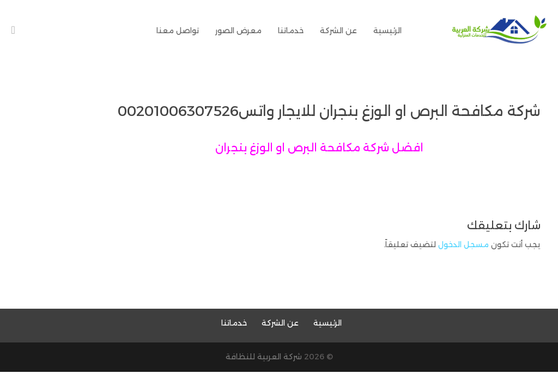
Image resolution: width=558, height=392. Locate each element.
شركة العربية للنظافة (264, 357)
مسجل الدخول (463, 244)
